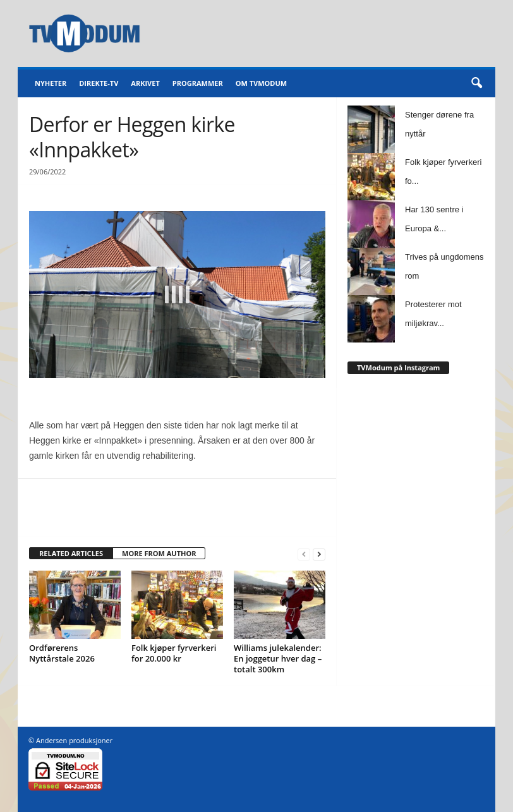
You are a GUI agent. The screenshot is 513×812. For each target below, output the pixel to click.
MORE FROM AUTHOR (159, 553)
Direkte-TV (99, 83)
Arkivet (145, 83)
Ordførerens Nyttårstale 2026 (62, 653)
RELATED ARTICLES (71, 553)
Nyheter (51, 83)
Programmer (198, 83)
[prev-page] (304, 554)
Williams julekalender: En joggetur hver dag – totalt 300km (278, 658)
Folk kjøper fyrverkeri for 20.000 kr (174, 653)
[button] (476, 83)
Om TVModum (261, 83)
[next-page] (319, 554)
